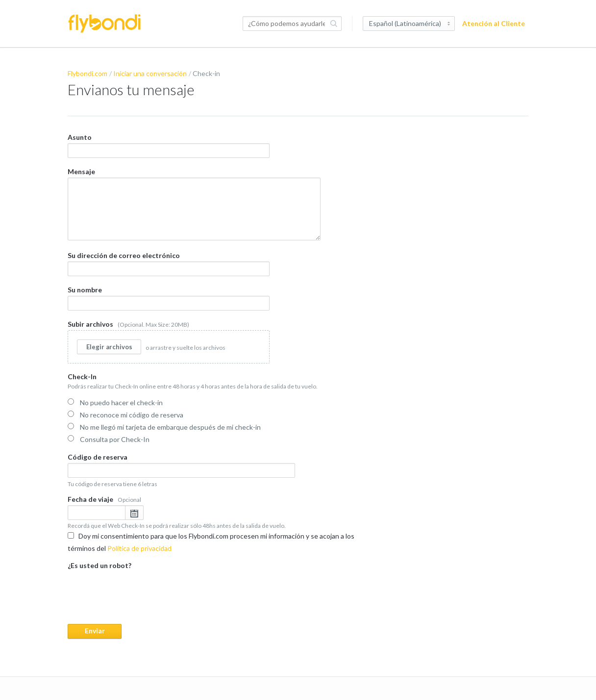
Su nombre (169, 297)
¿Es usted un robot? (219, 599)
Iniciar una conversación (150, 73)
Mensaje (194, 203)
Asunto (169, 145)
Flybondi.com (87, 73)
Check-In (219, 408)
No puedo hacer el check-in (115, 402)
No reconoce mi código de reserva (125, 414)
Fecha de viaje (219, 511)
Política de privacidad (139, 547)
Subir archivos (169, 341)
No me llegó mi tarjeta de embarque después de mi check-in (164, 426)
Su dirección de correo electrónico (169, 263)
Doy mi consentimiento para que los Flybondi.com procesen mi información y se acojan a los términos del (211, 541)
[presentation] (142, 590)
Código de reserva (181, 469)
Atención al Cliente (494, 23)
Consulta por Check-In (109, 439)
